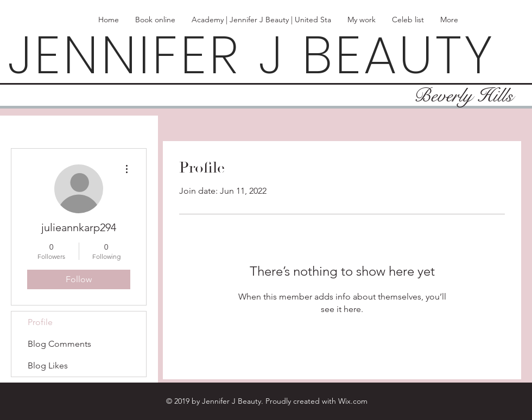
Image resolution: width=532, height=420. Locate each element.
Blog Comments (59, 344)
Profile (40, 322)
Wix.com (353, 401)
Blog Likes (48, 365)
